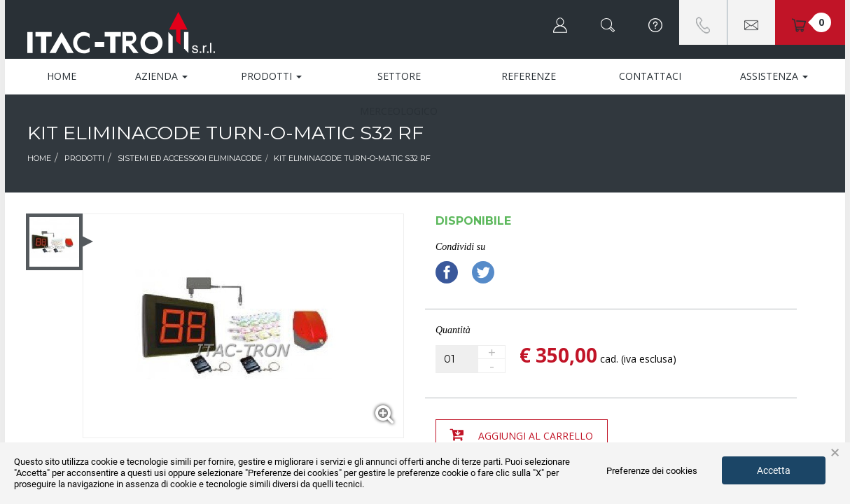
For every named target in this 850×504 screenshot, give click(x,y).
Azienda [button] (161, 76)
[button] (560, 22)
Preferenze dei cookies (652, 471)
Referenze (529, 76)
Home (62, 76)
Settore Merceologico (399, 82)
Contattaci (650, 76)
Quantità (453, 330)
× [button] (835, 453)
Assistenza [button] (774, 76)
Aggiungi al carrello (522, 435)
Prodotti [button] (271, 76)
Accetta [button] (774, 470)
